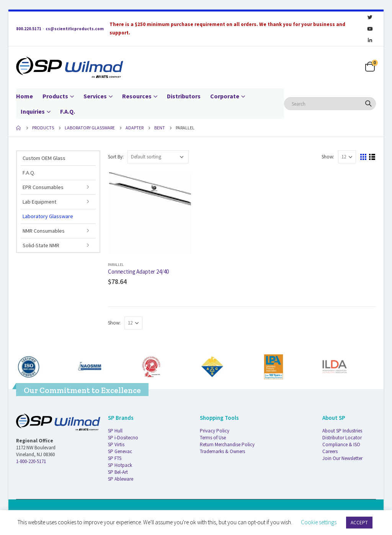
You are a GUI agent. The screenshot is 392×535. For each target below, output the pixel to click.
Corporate (225, 96)
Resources (137, 96)
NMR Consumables (44, 231)
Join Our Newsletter (342, 458)
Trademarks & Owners (222, 451)
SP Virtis (116, 444)
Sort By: (116, 157)
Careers (330, 451)
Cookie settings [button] (319, 522)
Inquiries (33, 111)
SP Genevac (120, 451)
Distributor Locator (342, 438)
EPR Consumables (43, 187)
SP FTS (115, 458)
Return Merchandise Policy (227, 444)
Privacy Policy (215, 431)
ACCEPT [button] (359, 523)
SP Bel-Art (118, 472)
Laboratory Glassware (48, 216)
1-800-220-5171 (31, 461)
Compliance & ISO (341, 444)
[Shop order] (158, 157)
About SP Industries (342, 431)
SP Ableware (121, 479)
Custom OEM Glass (44, 158)
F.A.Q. (68, 111)
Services (95, 96)
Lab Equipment (39, 202)
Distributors (184, 96)
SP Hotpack (120, 465)
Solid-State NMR (41, 245)
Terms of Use (213, 438)
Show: (328, 157)
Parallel (116, 265)
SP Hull (115, 431)
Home (24, 96)
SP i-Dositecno (123, 438)
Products (55, 96)
